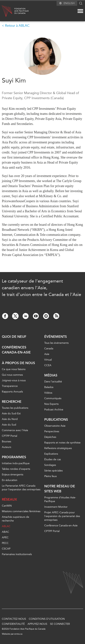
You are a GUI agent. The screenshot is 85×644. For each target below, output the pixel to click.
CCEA (48, 365)
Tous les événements (56, 343)
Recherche (12, 402)
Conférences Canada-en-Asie (16, 350)
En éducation (10, 480)
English (69, 3)
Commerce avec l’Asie (15, 430)
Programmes (14, 457)
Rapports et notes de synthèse (62, 443)
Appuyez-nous (37, 624)
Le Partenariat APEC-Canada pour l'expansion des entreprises (21, 488)
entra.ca (18, 634)
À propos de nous (18, 363)
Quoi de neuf (14, 337)
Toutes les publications (15, 408)
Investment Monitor (56, 507)
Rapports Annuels (12, 392)
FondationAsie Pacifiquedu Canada (21, 11)
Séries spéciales (53, 471)
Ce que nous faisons (14, 369)
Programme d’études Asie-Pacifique (60, 499)
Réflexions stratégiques (58, 448)
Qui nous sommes (12, 375)
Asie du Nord (10, 419)
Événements (56, 337)
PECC (5, 543)
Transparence (10, 386)
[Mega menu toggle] (80, 11)
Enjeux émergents (13, 475)
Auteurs (7, 447)
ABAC (5, 532)
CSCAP (6, 549)
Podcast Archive (54, 410)
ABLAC (6, 526)
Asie (47, 354)
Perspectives (52, 431)
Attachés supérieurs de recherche (16, 519)
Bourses (7, 442)
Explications (51, 454)
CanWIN (7, 506)
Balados (49, 387)
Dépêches (50, 437)
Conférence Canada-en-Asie (61, 526)
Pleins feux (50, 476)
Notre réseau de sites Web (60, 489)
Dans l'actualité (53, 382)
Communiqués (53, 398)
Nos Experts (51, 404)
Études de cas (53, 459)
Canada (49, 349)
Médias (51, 375)
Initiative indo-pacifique (16, 463)
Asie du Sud (9, 425)
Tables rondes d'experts (16, 469)
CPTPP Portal (9, 436)
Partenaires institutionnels (17, 554)
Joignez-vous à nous (14, 380)
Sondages (50, 465)
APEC (5, 537)
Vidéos (48, 393)
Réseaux (9, 499)
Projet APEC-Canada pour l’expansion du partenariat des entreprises (62, 516)
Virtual (48, 360)
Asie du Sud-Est (11, 413)
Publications (56, 420)
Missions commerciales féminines (21, 511)
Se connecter (60, 624)
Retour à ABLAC (17, 26)
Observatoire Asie (55, 426)
